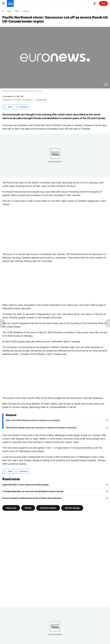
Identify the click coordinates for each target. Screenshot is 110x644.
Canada (26, 11)
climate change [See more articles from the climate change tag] (72, 508)
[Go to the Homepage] (10, 3)
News (9, 11)
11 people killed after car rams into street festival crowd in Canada (33, 491)
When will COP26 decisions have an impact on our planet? (33, 420)
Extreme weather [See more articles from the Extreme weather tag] (48, 508)
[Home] (3, 11)
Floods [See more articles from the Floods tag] (28, 508)
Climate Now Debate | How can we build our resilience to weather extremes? (41, 428)
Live (103, 3)
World (17, 11)
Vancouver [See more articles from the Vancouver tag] (11, 508)
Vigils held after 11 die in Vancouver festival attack (25, 485)
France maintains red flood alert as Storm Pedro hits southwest (32, 498)
